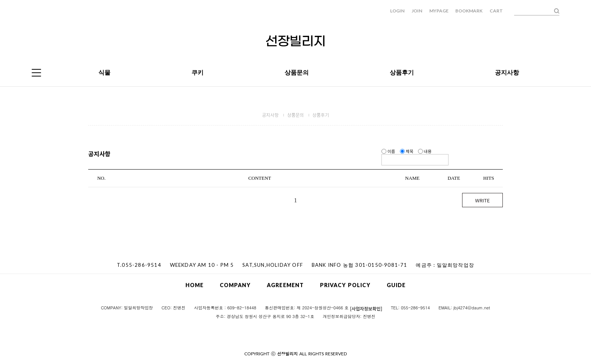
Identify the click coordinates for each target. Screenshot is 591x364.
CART (496, 11)
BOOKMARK (469, 11)
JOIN (417, 11)
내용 (425, 151)
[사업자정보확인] (366, 308)
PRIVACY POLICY (345, 285)
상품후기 (402, 72)
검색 (557, 11)
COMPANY (235, 285)
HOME (194, 285)
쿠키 (198, 72)
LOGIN (397, 11)
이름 (389, 151)
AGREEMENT (285, 285)
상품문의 (297, 72)
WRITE (483, 200)
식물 (104, 72)
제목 (407, 151)
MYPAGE (439, 11)
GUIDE (396, 285)
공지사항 (507, 72)
